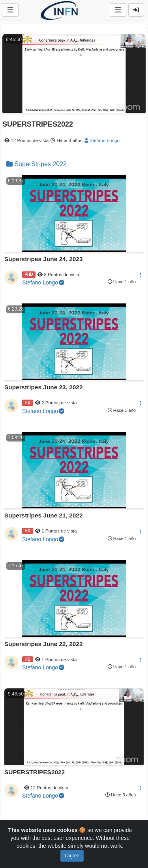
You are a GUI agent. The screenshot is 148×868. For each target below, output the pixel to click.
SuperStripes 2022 (37, 164)
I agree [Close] (72, 856)
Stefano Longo (102, 140)
